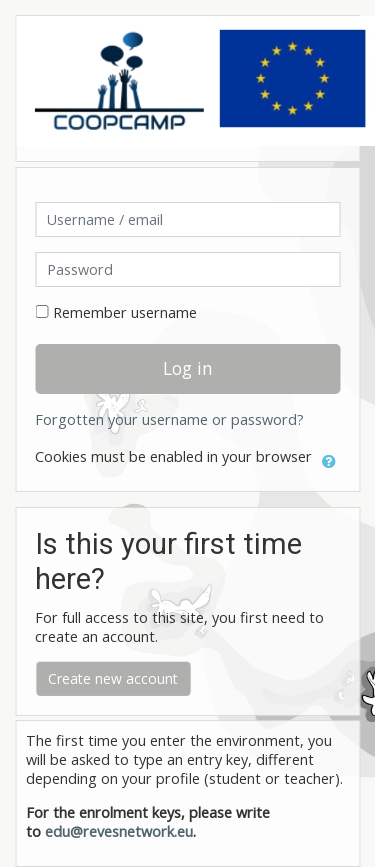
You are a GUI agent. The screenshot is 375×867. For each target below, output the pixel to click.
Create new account (113, 678)
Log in (188, 368)
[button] (329, 458)
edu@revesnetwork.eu (119, 831)
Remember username (125, 312)
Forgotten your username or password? (169, 419)
